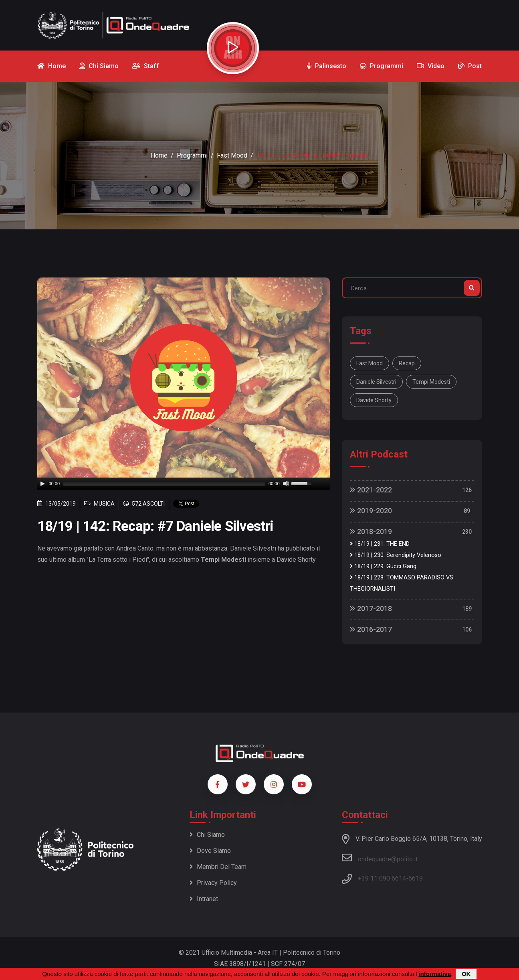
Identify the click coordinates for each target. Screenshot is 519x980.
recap (407, 363)
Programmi (192, 155)
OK (466, 974)
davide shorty (374, 400)
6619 (416, 878)
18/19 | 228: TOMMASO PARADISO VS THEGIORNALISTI (402, 583)
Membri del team (218, 867)
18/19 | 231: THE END (380, 544)
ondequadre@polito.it (380, 858)
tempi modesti (431, 382)
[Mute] (286, 484)
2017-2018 (371, 608)
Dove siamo (210, 851)
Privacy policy (213, 883)
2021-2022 (371, 490)
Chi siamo (207, 835)
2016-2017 (371, 629)
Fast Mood (232, 155)
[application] (184, 484)
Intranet (204, 899)
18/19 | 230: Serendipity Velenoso (396, 555)
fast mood (370, 363)
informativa (435, 974)
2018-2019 (371, 532)
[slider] (164, 484)
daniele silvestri (376, 382)
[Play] (42, 484)
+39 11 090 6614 (382, 878)
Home (159, 155)
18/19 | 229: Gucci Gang (383, 566)
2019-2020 (371, 511)
